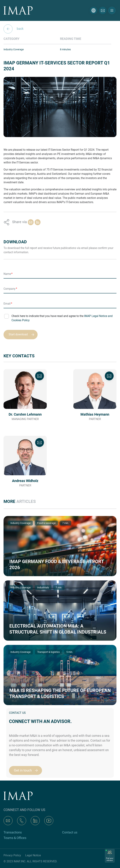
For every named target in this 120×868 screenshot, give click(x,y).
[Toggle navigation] (112, 10)
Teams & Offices (15, 838)
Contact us (70, 832)
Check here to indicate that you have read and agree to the (62, 318)
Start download (23, 335)
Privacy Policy (12, 855)
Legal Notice (33, 855)
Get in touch (27, 770)
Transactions (13, 832)
